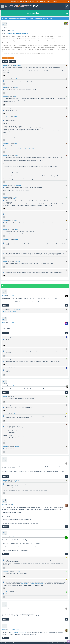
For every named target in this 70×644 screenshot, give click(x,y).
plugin (13, 58)
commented (5, 66)
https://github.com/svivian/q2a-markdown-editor (32, 584)
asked (3, 29)
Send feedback (4, 643)
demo (41, 2)
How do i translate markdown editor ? (12, 312)
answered (4, 295)
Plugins (12, 29)
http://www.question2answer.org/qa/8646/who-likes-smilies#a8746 (19, 149)
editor (9, 58)
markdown (5, 58)
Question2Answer (52, 643)
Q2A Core (13, 309)
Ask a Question (33, 13)
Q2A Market (66, 643)
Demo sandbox (12, 643)
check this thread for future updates (18, 33)
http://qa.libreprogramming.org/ (19, 633)
